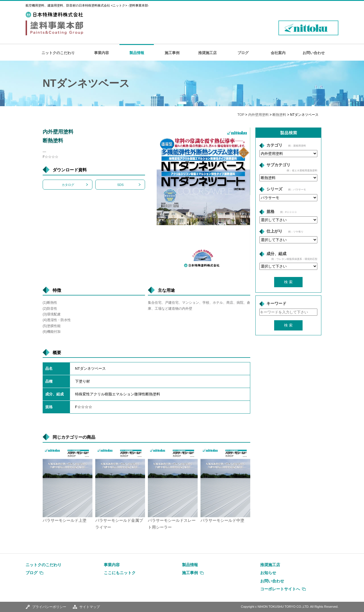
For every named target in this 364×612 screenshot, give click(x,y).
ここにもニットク (120, 573)
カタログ (68, 185)
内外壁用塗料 (258, 115)
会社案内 (278, 53)
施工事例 (172, 53)
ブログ (243, 53)
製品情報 (137, 53)
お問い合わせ (314, 53)
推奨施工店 (207, 53)
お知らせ (268, 573)
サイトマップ (90, 607)
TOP (241, 115)
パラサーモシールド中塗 (222, 520)
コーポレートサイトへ (280, 589)
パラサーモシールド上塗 (65, 520)
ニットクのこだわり (58, 53)
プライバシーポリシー (49, 607)
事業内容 (102, 53)
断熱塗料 (279, 115)
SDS (120, 185)
